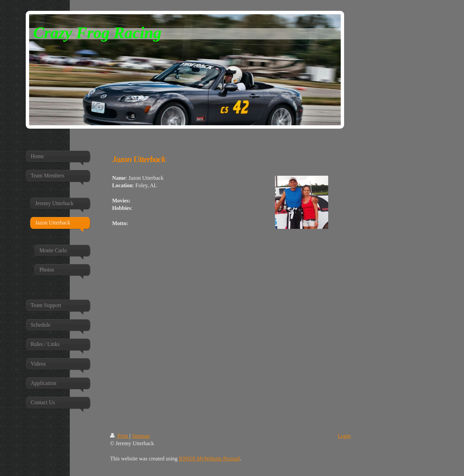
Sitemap (141, 436)
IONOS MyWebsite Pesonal (209, 459)
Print (120, 436)
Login (344, 436)
